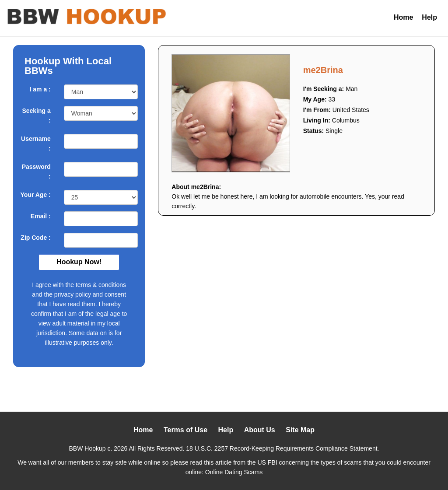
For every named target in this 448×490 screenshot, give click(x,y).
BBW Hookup (87, 448)
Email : (41, 216)
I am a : (40, 89)
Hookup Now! (79, 262)
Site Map (300, 430)
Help (429, 17)
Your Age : (36, 195)
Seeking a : (36, 115)
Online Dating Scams (234, 472)
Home (403, 17)
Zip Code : (35, 238)
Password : (36, 171)
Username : (36, 143)
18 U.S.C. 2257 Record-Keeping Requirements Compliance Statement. (282, 448)
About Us (260, 430)
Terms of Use (185, 430)
